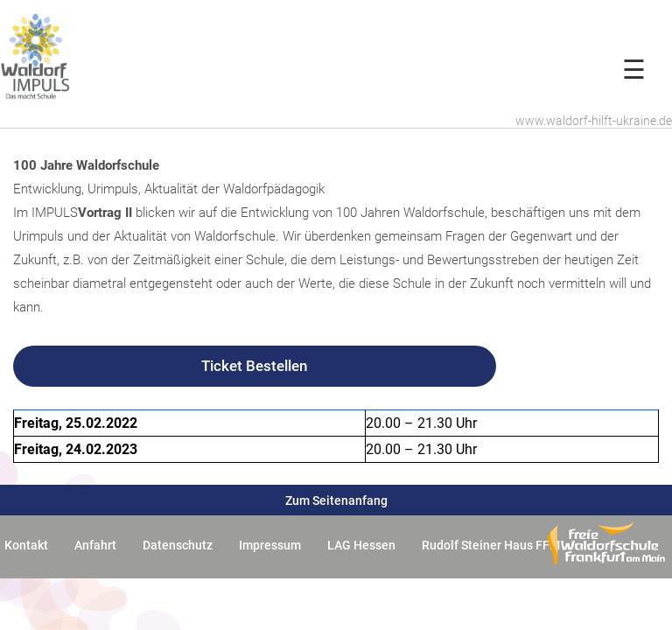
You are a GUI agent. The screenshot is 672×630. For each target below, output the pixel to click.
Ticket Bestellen (254, 366)
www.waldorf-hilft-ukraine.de (594, 121)
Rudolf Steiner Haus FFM (491, 545)
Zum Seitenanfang (336, 500)
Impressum (270, 545)
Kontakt (26, 545)
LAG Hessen (361, 545)
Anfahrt (95, 545)
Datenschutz (178, 545)
